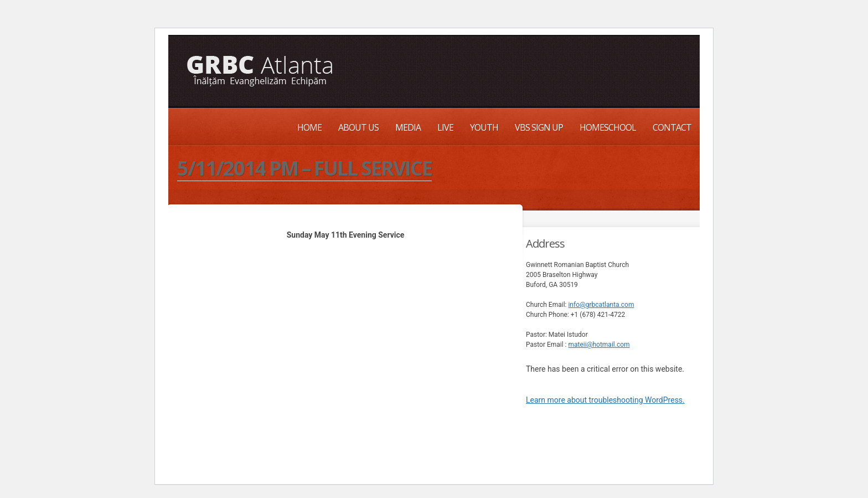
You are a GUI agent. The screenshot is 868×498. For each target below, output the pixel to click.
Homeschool (608, 127)
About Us (358, 127)
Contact (672, 127)
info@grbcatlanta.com (601, 305)
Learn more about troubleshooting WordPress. (605, 400)
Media (408, 127)
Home (309, 127)
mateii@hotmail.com (599, 345)
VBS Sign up (539, 127)
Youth (484, 127)
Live (445, 127)
